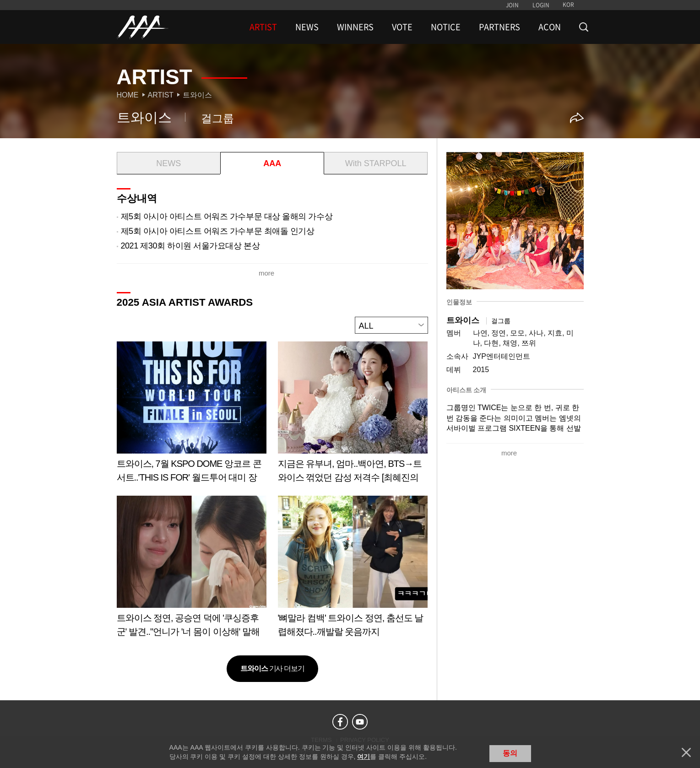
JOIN (512, 5)
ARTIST (263, 27)
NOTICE (446, 27)
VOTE (402, 27)
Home (128, 95)
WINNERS (355, 27)
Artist (161, 95)
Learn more (192, 415)
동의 (510, 753)
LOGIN (541, 5)
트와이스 (197, 95)
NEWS (307, 27)
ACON (550, 27)
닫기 (686, 752)
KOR (568, 5)
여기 (364, 757)
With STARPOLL (376, 163)
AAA (272, 163)
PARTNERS (499, 27)
